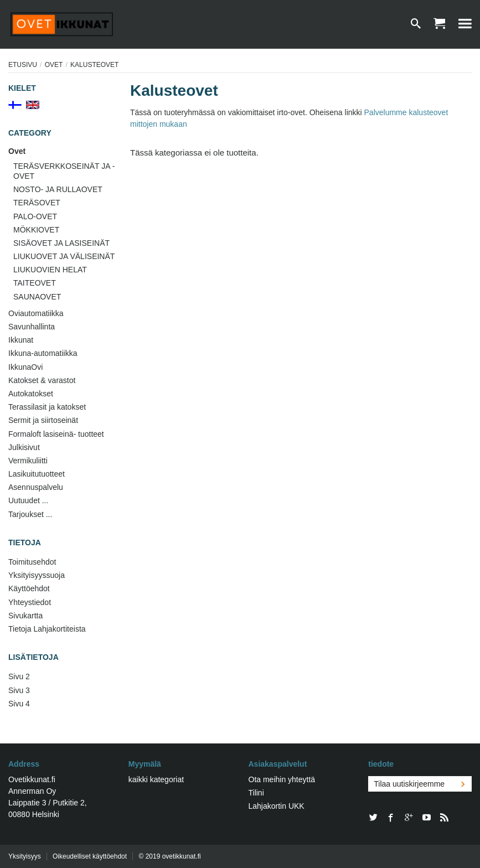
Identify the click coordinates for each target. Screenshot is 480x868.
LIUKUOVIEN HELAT (50, 270)
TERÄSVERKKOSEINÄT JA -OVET (64, 171)
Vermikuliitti (28, 461)
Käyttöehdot (29, 588)
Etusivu (23, 65)
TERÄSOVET (37, 203)
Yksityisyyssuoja (37, 575)
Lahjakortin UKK (277, 806)
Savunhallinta (32, 327)
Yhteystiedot (30, 602)
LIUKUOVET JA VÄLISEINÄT (64, 256)
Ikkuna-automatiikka (43, 353)
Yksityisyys (25, 856)
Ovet (54, 65)
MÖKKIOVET (36, 230)
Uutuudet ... (28, 500)
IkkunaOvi (25, 367)
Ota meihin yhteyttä (282, 779)
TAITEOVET (35, 283)
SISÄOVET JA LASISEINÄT (61, 243)
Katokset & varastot (42, 380)
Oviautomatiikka (36, 313)
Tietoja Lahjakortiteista (47, 629)
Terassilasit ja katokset (47, 407)
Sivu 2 (19, 676)
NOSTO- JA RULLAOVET (58, 189)
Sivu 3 (19, 690)
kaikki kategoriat (156, 779)
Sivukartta (25, 616)
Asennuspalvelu (36, 487)
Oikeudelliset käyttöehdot (90, 856)
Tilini (256, 793)
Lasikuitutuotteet (37, 474)
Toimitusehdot (32, 562)
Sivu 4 (19, 704)
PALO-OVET (35, 216)
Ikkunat (21, 340)
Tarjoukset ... (30, 514)
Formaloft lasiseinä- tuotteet (56, 434)
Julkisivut (24, 447)
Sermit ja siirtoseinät (43, 420)
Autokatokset (31, 394)
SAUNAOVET (37, 297)
